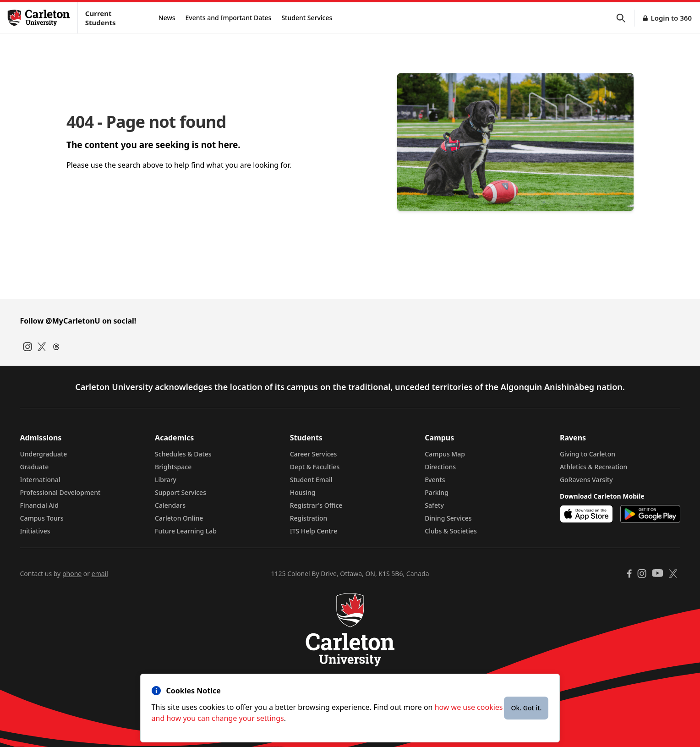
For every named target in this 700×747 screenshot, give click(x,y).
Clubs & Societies (451, 531)
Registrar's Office (316, 505)
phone (72, 574)
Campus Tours (42, 518)
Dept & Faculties (315, 467)
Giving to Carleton (588, 454)
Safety (434, 505)
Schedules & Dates (183, 454)
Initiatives (35, 531)
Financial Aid (39, 505)
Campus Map (445, 454)
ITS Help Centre (314, 531)
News (167, 18)
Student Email (311, 480)
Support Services (180, 492)
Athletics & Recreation (593, 467)
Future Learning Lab (186, 531)
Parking (437, 492)
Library (166, 480)
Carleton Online (179, 518)
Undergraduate (44, 454)
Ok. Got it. (526, 708)
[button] (625, 18)
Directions (440, 467)
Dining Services (448, 518)
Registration (309, 518)
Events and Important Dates (229, 18)
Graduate (35, 467)
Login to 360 (671, 18)
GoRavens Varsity (586, 480)
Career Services (314, 454)
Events (435, 480)
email (100, 574)
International (40, 480)
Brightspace (173, 467)
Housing (303, 492)
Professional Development (60, 492)
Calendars (170, 505)
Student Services (307, 18)
